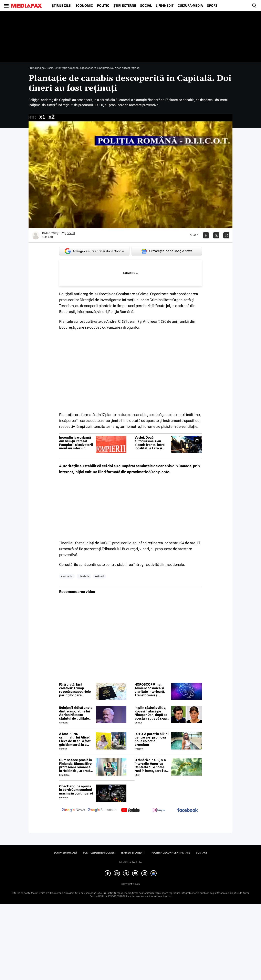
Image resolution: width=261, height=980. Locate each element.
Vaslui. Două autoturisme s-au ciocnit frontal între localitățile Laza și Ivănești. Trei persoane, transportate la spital (151, 443)
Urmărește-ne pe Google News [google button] (167, 251)
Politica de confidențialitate (171, 853)
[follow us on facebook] (188, 810)
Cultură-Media (190, 6)
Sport (212, 6)
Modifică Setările (130, 862)
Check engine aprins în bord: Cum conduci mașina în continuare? (76, 790)
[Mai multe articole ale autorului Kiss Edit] (36, 235)
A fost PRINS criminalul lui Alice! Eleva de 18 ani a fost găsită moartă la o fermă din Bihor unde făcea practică (75, 739)
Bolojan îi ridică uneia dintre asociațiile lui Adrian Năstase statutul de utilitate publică (76, 713)
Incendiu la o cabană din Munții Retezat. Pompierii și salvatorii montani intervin (76, 443)
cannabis (67, 576)
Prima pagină (37, 68)
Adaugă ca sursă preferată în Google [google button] (94, 251)
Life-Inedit (165, 6)
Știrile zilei (62, 6)
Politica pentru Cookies (99, 853)
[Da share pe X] (216, 235)
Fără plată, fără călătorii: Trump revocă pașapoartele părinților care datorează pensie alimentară (75, 690)
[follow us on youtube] (130, 810)
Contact (202, 853)
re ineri (100, 576)
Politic (103, 6)
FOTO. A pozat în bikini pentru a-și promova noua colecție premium (152, 739)
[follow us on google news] (73, 810)
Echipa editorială (65, 853)
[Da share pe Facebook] (206, 235)
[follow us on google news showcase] (102, 810)
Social (146, 6)
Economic (84, 6)
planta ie (84, 576)
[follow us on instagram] (159, 810)
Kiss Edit (47, 237)
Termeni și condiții (133, 853)
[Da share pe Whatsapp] (226, 235)
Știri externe (125, 6)
